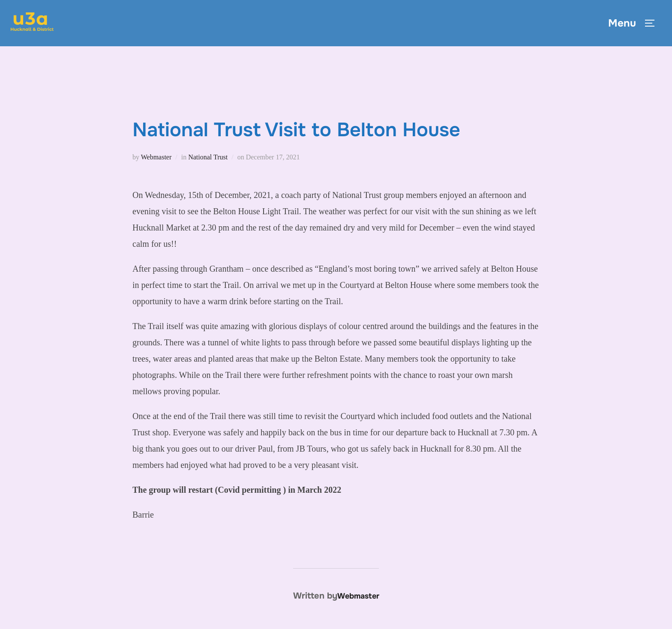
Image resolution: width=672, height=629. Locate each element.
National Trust (208, 157)
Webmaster (156, 157)
